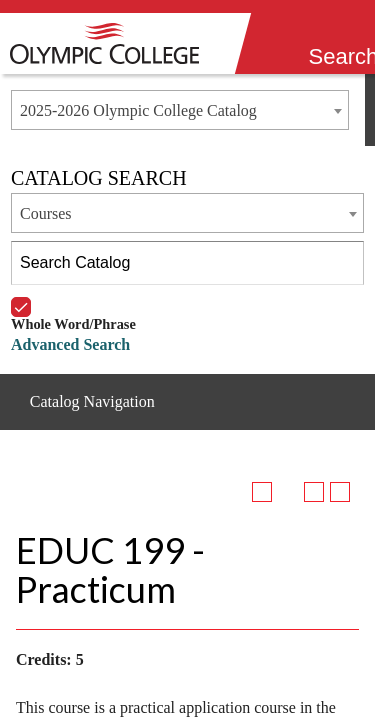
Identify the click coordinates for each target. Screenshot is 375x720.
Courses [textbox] (46, 213)
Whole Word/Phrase (73, 297)
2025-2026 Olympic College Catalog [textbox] (138, 110)
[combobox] (180, 110)
